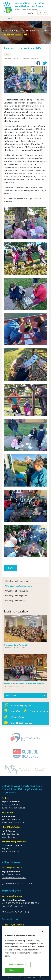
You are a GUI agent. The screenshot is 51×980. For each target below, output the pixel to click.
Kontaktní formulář (11, 851)
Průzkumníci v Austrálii (16, 645)
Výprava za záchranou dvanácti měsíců (24, 684)
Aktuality (14, 31)
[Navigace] (9, 19)
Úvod (4, 31)
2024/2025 (43, 31)
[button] (32, 13)
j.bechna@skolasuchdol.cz (14, 878)
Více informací (9, 837)
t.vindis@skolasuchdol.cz (13, 808)
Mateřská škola (28, 31)
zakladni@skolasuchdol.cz (14, 822)
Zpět (11, 568)
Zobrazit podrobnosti (18, 964)
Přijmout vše (14, 970)
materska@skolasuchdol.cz (14, 906)
